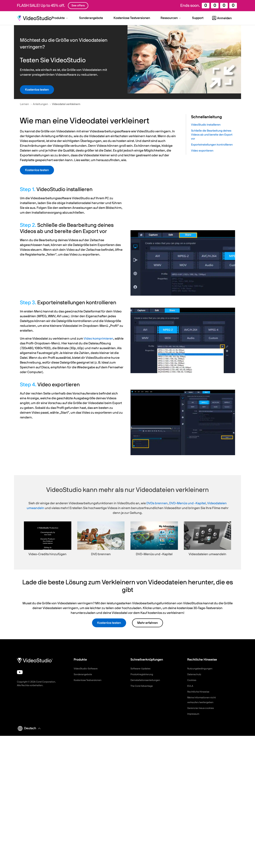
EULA (191, 686)
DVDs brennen (157, 503)
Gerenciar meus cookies (203, 708)
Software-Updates (142, 669)
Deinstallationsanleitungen (147, 680)
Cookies (192, 680)
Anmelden (222, 18)
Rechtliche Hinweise (200, 692)
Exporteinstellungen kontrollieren (212, 145)
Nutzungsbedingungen (202, 669)
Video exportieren (202, 151)
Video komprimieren (99, 339)
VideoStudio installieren (206, 125)
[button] (60, 18)
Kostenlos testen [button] (37, 90)
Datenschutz (195, 674)
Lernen (24, 104)
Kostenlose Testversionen (90, 680)
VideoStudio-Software (88, 669)
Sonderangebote (84, 674)
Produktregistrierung (144, 674)
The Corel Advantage (144, 686)
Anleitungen (40, 104)
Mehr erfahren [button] (148, 623)
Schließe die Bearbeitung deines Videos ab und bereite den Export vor (212, 135)
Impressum (194, 714)
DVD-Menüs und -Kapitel (187, 503)
